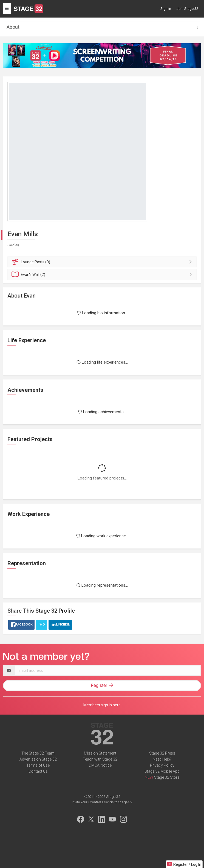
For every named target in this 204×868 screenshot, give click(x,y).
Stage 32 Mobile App (162, 771)
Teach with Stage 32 (100, 759)
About (13, 27)
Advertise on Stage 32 (38, 759)
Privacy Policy (162, 765)
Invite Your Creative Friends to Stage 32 (102, 802)
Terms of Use (38, 765)
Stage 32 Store (167, 777)
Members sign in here (102, 705)
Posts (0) (103, 262)
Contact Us (38, 771)
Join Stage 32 (187, 9)
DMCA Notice (100, 765)
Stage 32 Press (162, 753)
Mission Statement (100, 753)
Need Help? (162, 759)
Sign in (166, 9)
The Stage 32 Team (38, 753)
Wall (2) (103, 275)
